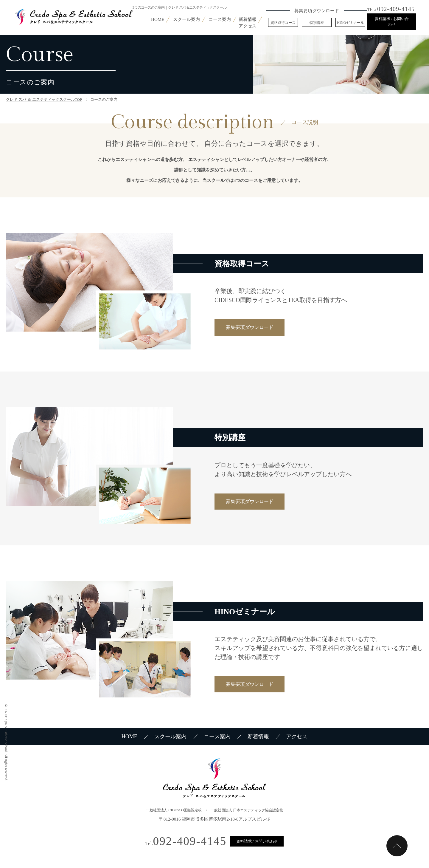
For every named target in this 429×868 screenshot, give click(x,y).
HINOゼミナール (350, 23)
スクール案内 (186, 19)
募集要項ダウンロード (250, 327)
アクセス (248, 26)
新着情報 (248, 19)
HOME (158, 19)
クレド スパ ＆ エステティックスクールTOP (44, 99)
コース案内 (220, 19)
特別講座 (317, 23)
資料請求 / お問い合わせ (392, 22)
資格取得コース (283, 23)
